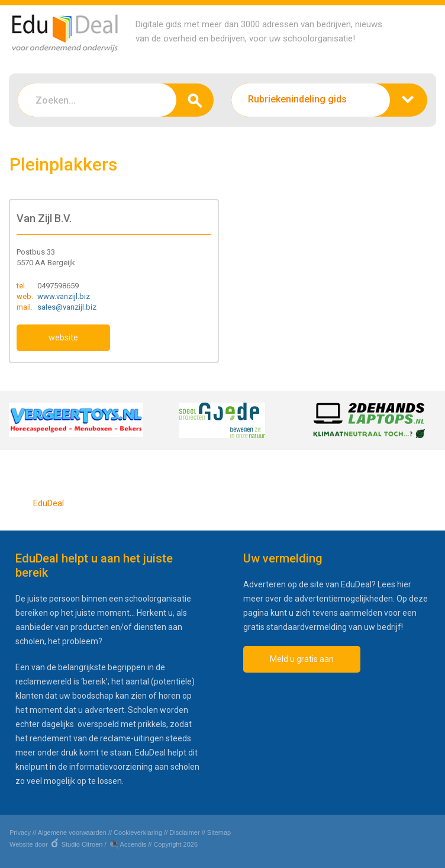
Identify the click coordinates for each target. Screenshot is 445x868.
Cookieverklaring (138, 832)
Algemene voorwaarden (72, 832)
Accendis (133, 844)
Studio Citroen (82, 844)
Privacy (20, 832)
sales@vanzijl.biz (67, 307)
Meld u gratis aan (302, 659)
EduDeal (49, 503)
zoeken (195, 100)
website (63, 337)
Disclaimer (184, 832)
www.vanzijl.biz (64, 296)
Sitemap (219, 832)
